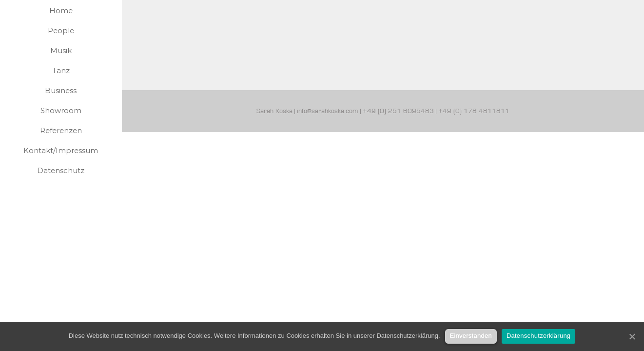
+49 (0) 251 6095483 (398, 111)
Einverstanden (471, 336)
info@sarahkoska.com (328, 111)
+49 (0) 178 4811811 (474, 111)
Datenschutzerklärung (538, 336)
